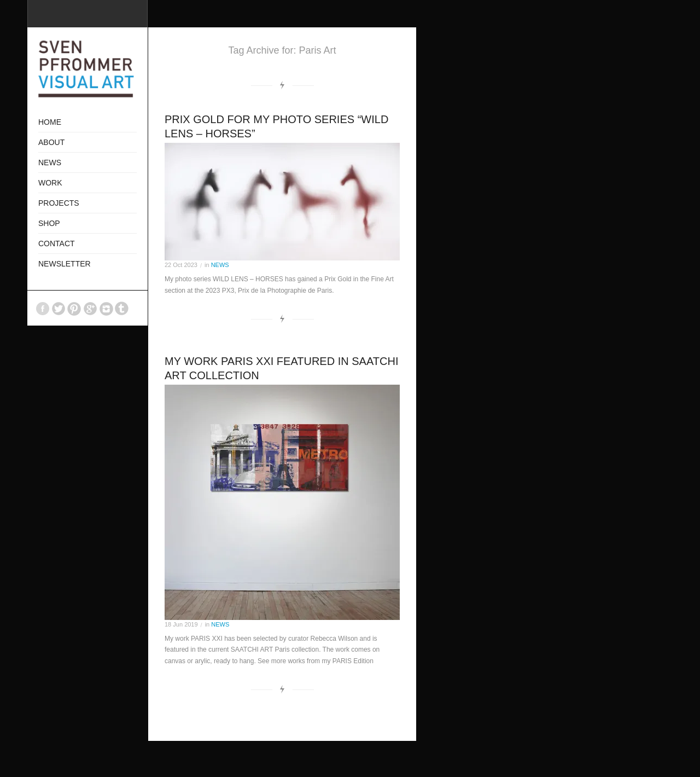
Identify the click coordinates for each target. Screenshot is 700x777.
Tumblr (122, 309)
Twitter (59, 309)
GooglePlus (90, 309)
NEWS (220, 265)
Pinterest (74, 309)
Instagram (106, 309)
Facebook (43, 309)
